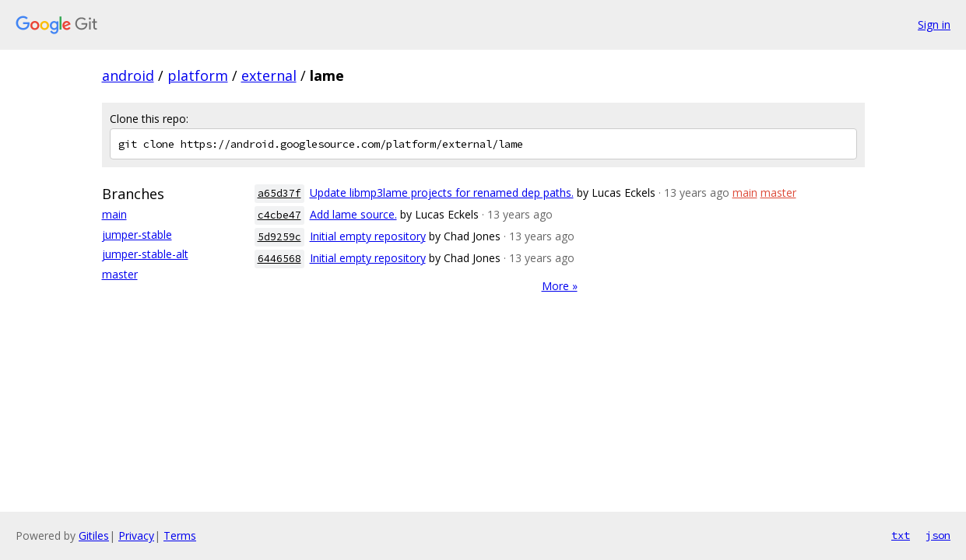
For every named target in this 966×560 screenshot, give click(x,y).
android (128, 75)
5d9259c (279, 237)
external (269, 75)
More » (560, 286)
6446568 (279, 259)
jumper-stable (137, 234)
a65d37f (279, 193)
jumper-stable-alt (145, 254)
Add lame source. (353, 214)
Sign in (934, 24)
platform (198, 75)
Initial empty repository (368, 236)
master (120, 274)
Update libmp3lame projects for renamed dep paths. (442, 192)
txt (901, 535)
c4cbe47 (279, 215)
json (938, 535)
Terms (180, 535)
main (114, 214)
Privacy (136, 535)
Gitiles (94, 535)
